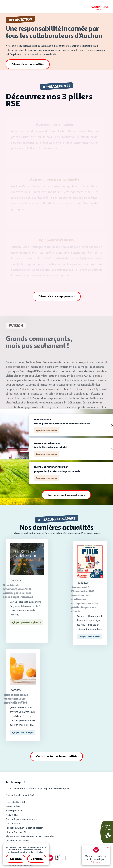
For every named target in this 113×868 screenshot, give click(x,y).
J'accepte (16, 859)
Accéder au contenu (56, 1)
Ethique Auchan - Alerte (18, 832)
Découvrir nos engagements (57, 296)
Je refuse (37, 859)
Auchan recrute (13, 823)
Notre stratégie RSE (16, 802)
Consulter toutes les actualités (57, 756)
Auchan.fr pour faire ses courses (22, 819)
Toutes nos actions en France (76, 495)
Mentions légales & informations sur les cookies (30, 836)
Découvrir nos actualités (28, 64)
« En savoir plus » (37, 852)
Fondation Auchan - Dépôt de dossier (24, 828)
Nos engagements (15, 811)
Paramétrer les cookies (17, 841)
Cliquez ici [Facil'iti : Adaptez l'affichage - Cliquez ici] (96, 862)
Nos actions (12, 815)
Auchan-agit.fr (16, 782)
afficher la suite (27, 576)
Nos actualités (13, 806)
